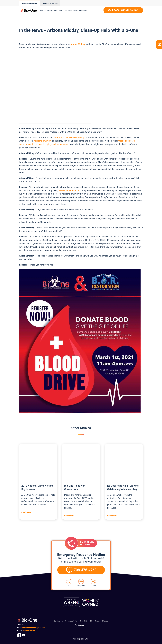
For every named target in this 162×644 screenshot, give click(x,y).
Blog (92, 621)
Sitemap (105, 621)
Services (43, 10)
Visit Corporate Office (81, 639)
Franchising (84, 621)
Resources (68, 10)
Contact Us (83, 10)
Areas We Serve (52, 10)
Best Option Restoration (70, 190)
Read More (26, 512)
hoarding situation (42, 141)
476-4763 (29, 630)
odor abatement (61, 144)
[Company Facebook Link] (19, 635)
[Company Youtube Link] (24, 635)
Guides (76, 10)
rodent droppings (44, 144)
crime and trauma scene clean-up (69, 137)
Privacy (98, 621)
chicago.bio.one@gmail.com (34, 628)
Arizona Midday (78, 44)
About (61, 10)
